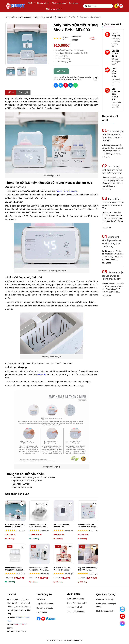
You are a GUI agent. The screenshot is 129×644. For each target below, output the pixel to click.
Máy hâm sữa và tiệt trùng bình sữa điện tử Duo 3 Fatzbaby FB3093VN (15, 569)
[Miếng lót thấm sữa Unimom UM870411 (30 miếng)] (88, 511)
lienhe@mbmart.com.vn (17, 631)
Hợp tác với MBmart (45, 604)
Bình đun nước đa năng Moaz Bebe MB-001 (15, 526)
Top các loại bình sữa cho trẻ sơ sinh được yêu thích (112, 170)
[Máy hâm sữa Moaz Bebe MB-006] (64, 511)
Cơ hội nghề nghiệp (45, 608)
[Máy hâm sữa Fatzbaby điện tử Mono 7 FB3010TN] (88, 554)
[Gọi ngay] (122, 616)
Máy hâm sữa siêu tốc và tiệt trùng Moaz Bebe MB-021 (39, 569)
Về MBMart (42, 599)
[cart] (116, 6)
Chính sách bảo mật (105, 599)
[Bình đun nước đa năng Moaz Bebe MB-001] (15, 511)
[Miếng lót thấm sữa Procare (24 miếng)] (64, 554)
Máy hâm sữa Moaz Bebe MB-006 (62, 526)
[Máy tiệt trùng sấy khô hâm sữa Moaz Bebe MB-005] (40, 511)
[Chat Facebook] (122, 623)
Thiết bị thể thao (60, 3)
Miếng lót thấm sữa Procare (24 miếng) (62, 569)
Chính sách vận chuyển (76, 603)
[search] (98, 6)
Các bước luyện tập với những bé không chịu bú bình (113, 276)
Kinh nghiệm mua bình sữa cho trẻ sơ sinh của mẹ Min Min (113, 204)
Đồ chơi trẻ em (44, 3)
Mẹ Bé (32, 3)
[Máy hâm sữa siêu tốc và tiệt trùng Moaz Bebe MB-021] (40, 554)
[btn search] (86, 6)
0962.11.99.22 (21, 624)
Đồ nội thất (75, 3)
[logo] (15, 6)
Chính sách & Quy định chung (106, 605)
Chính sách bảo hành (75, 612)
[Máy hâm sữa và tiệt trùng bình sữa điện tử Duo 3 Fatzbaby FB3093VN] (15, 554)
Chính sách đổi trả (74, 607)
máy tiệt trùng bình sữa (66, 191)
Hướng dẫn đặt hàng (75, 599)
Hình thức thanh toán (105, 611)
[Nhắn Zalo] (122, 609)
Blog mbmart (42, 612)
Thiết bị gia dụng (54, 9)
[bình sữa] (42, 374)
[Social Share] (56, 85)
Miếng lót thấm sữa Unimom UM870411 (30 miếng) (87, 526)
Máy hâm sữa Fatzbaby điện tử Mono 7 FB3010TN (87, 569)
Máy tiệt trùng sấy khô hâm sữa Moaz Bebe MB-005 (39, 526)
